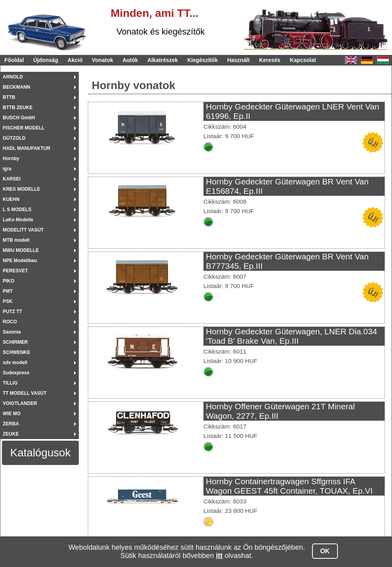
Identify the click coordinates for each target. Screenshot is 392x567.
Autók (130, 60)
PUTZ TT (12, 312)
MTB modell (16, 240)
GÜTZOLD (14, 138)
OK (325, 551)
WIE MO (12, 414)
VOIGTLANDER (20, 403)
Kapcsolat (303, 60)
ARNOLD (13, 77)
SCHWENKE (16, 352)
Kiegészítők (203, 60)
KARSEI (12, 179)
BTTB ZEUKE (18, 108)
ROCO (10, 322)
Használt (238, 60)
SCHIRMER (15, 342)
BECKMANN (16, 87)
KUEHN (11, 199)
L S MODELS (17, 210)
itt (219, 556)
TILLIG (10, 383)
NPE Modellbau (20, 261)
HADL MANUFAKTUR (26, 148)
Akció (75, 60)
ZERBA (11, 424)
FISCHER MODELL (24, 128)
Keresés (270, 60)
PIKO (8, 281)
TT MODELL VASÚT (25, 393)
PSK (8, 301)
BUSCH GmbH (19, 118)
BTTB (9, 97)
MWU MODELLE (21, 250)
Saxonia (12, 332)
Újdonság (46, 60)
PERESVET (15, 271)
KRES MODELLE (21, 189)
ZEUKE (11, 434)
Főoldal (14, 60)
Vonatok (102, 60)
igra (7, 169)
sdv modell (15, 363)
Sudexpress (16, 373)
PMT (8, 291)
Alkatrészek (163, 60)
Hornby (11, 159)
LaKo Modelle (18, 220)
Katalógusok (40, 453)
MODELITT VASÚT (23, 230)
